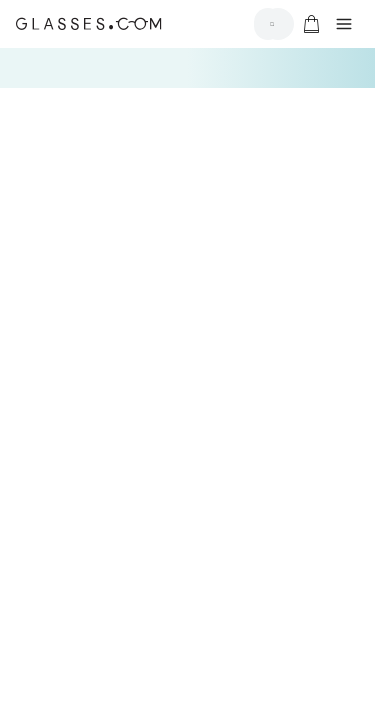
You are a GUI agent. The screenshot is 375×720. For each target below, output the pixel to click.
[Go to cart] (309, 24)
